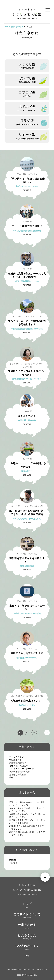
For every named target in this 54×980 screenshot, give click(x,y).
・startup (13, 860)
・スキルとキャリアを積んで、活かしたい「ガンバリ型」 (27, 810)
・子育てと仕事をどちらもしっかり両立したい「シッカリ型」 (27, 804)
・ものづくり (14, 863)
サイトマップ (42, 969)
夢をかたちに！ (27, 416)
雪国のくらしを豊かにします (27, 653)
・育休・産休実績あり (19, 766)
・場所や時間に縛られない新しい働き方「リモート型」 (27, 833)
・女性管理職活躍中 (18, 763)
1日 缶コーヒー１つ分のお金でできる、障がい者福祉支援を (27, 514)
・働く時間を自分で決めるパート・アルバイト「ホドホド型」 (27, 822)
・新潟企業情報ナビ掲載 (20, 772)
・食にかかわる (15, 760)
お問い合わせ (29, 969)
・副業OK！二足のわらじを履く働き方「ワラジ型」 (26, 828)
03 (34, 733)
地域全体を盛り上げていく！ (27, 701)
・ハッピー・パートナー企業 (22, 769)
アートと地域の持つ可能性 (27, 226)
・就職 (11, 777)
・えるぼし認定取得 (18, 775)
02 (27, 733)
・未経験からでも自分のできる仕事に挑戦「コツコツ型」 (27, 816)
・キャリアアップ (17, 757)
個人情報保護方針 (14, 969)
